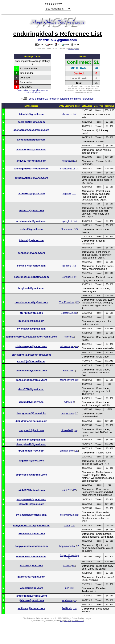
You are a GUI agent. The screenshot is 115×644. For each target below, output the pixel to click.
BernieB (67, 266)
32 (73, 337)
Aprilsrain (67, 600)
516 (77, 451)
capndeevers (67, 380)
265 (77, 302)
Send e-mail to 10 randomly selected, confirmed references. (61, 99)
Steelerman (67, 229)
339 (73, 526)
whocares (67, 114)
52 (69, 558)
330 (77, 380)
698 (72, 588)
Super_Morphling (69, 555)
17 (78, 546)
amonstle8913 (67, 169)
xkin (67, 588)
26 (78, 169)
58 (75, 601)
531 (74, 566)
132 (77, 347)
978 (76, 229)
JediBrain (67, 608)
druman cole (67, 451)
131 (74, 194)
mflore (67, 337)
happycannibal (67, 546)
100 (75, 221)
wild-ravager (67, 346)
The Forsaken (67, 302)
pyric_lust (67, 221)
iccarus (67, 565)
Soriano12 (67, 277)
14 (76, 431)
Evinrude (68, 371)
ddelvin (68, 402)
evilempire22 (67, 515)
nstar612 (67, 161)
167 (75, 161)
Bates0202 (67, 313)
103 (76, 313)
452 (74, 266)
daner (67, 525)
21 (75, 277)
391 (75, 114)
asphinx (67, 194)
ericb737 (67, 490)
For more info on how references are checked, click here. (32, 91)
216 (75, 608)
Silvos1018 (67, 430)
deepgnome (67, 413)
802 (77, 515)
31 (76, 413)
